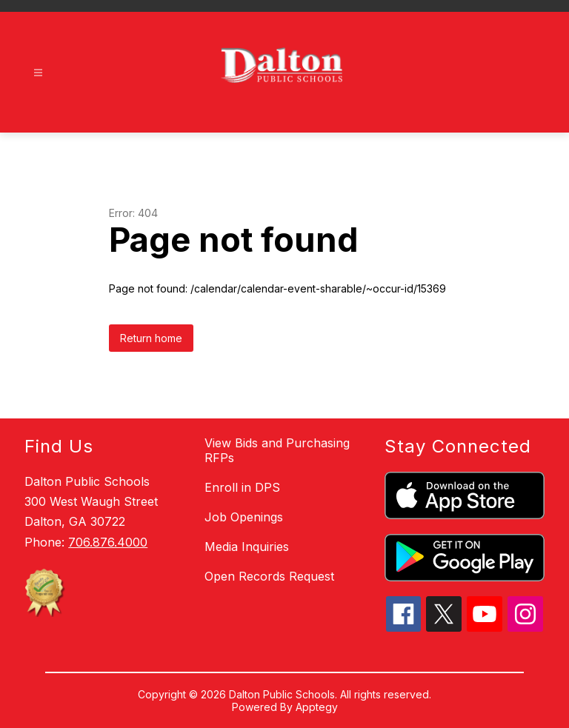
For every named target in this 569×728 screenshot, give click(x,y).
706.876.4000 (108, 542)
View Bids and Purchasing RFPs (277, 450)
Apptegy (317, 707)
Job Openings (244, 517)
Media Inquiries (247, 547)
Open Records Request (269, 576)
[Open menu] (38, 73)
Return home (151, 338)
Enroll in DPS (242, 487)
